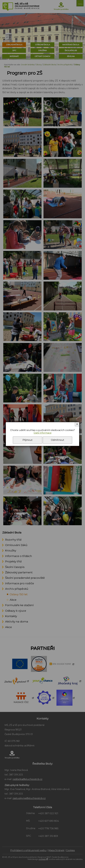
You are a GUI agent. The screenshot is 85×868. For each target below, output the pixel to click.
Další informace (43, 433)
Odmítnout (58, 440)
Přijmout (28, 440)
